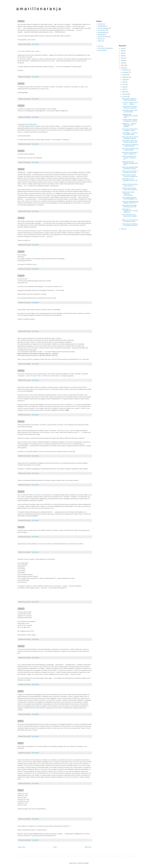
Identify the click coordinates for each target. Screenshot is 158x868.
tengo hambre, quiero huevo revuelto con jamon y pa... (130, 141)
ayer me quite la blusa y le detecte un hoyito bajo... (129, 99)
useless (100, 41)
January (125, 97)
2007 (122, 58)
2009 (122, 53)
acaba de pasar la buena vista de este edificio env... (130, 176)
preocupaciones (102, 32)
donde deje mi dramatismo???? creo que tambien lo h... (130, 211)
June (124, 84)
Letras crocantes (102, 50)
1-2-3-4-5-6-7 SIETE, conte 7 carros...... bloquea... (130, 103)
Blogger (86, 863)
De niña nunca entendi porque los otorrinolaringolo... (128, 194)
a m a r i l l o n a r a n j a (39, 9)
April (124, 89)
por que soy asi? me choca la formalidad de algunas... (130, 138)
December (125, 70)
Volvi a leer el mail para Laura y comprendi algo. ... (130, 149)
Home (55, 847)
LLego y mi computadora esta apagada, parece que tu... (130, 202)
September (126, 77)
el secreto (100, 24)
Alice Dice (100, 46)
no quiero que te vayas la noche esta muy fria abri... (130, 189)
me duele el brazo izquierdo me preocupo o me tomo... (130, 120)
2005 (122, 63)
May (124, 87)
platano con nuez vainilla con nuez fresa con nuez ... (130, 221)
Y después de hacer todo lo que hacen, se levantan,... (130, 107)
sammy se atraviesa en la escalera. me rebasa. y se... (129, 158)
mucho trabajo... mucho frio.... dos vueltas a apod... (130, 134)
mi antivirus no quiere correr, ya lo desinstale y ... (130, 111)
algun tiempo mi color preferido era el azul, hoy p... (130, 180)
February (125, 94)
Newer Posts (22, 847)
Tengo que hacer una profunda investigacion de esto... (130, 163)
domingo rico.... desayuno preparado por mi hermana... (129, 125)
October (125, 75)
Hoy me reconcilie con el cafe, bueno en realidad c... (129, 216)
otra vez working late (103, 28)
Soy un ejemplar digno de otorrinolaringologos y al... (130, 198)
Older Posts (88, 847)
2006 (122, 61)
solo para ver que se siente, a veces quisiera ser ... (130, 185)
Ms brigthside (101, 26)
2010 (122, 51)
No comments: (35, 44)
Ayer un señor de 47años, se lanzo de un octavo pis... (130, 172)
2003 (122, 68)
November (125, 72)
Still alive (100, 39)
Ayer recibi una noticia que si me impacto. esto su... (130, 130)
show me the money (103, 37)
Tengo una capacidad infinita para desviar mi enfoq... (130, 168)
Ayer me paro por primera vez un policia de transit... (130, 145)
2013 (122, 49)
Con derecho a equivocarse (105, 48)
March (124, 92)
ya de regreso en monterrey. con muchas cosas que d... (130, 225)
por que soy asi (102, 30)
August (124, 80)
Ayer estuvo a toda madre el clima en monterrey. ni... (130, 153)
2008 (122, 56)
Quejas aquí (101, 35)
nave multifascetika (31, 124)
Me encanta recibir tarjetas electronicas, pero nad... (129, 206)
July (124, 82)
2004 (122, 65)
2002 (122, 229)
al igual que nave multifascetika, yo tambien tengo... (130, 116)
